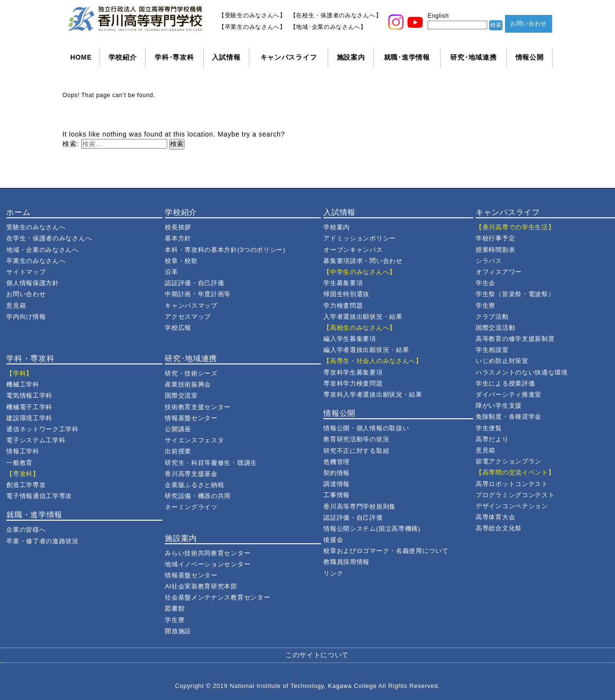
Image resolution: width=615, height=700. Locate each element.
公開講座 (178, 429)
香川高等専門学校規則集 (360, 506)
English (438, 16)
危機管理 (337, 462)
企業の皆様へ (26, 530)
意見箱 (16, 306)
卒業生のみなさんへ (36, 261)
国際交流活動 (495, 328)
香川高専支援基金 (191, 474)
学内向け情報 (26, 317)
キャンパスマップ (191, 306)
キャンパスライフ (289, 57)
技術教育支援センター (198, 407)
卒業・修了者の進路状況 (43, 541)
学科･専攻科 (174, 57)
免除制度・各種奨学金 (509, 417)
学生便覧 (489, 428)
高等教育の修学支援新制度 (515, 339)
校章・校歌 (181, 261)
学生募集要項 (343, 283)
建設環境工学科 (29, 418)
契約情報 (337, 473)
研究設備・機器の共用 (198, 496)
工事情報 (337, 495)
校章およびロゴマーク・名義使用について (386, 551)
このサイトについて (317, 655)
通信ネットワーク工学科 (43, 429)
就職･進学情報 (407, 57)
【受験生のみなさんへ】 (252, 15)
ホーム (18, 212)
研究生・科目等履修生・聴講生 (211, 463)
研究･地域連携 (473, 57)
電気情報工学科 (29, 395)
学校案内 (337, 227)
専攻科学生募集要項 (353, 372)
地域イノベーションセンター (208, 564)
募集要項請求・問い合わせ (363, 261)
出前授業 (178, 451)
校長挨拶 (178, 227)
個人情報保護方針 (33, 283)
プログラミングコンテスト (515, 495)
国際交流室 (181, 395)
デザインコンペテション (512, 506)
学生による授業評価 (505, 383)
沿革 (171, 272)
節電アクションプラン (509, 461)
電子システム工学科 (36, 440)
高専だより (492, 439)
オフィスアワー (499, 272)
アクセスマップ (188, 317)
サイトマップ (26, 272)
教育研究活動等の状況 (356, 439)
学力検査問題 (343, 306)
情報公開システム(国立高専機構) (372, 529)
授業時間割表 (495, 250)
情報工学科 (23, 451)
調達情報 (337, 484)
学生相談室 (492, 350)
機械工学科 (23, 384)
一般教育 (19, 463)
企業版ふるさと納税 (194, 485)
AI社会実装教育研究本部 (201, 586)
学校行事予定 (495, 238)
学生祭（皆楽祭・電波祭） (515, 294)
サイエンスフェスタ (194, 440)
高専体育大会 (495, 517)
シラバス (489, 261)
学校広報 (178, 328)
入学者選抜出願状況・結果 (363, 317)
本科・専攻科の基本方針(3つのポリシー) (225, 250)
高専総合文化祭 (499, 528)
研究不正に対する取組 (356, 451)
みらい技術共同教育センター (208, 553)
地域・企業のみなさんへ (43, 250)
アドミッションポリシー (360, 238)
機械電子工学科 (29, 407)
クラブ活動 (492, 317)
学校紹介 (123, 57)
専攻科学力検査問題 (353, 383)
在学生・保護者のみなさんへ (49, 238)
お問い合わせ (529, 24)
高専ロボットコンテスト (512, 484)
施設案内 (351, 57)
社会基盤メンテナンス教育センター (217, 597)
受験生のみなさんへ (36, 227)
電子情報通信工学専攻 (39, 496)
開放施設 (178, 631)
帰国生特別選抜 (346, 294)
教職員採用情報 (346, 562)
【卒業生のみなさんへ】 (252, 27)
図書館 (175, 608)
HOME (81, 57)
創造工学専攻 (26, 485)
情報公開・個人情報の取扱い (366, 428)
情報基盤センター (191, 418)
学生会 (486, 283)
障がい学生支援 (499, 406)
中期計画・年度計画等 (198, 294)
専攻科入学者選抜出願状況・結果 (373, 394)
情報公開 (530, 57)
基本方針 (178, 238)
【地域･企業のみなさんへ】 (328, 27)
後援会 (333, 540)
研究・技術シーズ (191, 373)
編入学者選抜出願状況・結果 (366, 350)
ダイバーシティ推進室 (509, 394)
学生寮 (175, 620)
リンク (333, 573)
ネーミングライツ (191, 507)
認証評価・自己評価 (194, 283)
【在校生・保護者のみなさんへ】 (336, 15)
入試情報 (226, 57)
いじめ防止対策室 (502, 361)
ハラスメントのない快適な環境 (522, 372)
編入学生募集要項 (350, 339)
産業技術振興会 (188, 384)
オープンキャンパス (353, 250)
